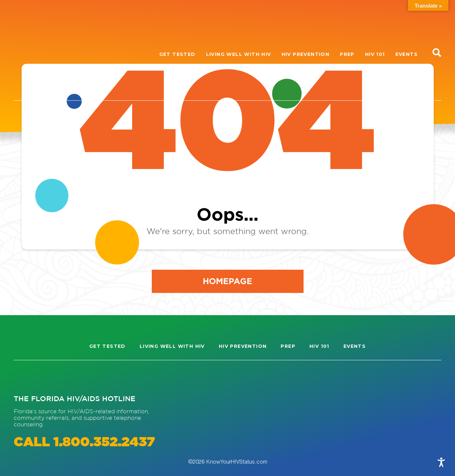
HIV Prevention (306, 54)
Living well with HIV (239, 54)
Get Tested (177, 54)
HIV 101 (375, 54)
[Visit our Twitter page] (72, 377)
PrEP (347, 54)
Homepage (227, 281)
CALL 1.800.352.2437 (84, 442)
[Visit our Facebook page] (48, 377)
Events (407, 54)
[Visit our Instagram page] (25, 377)
